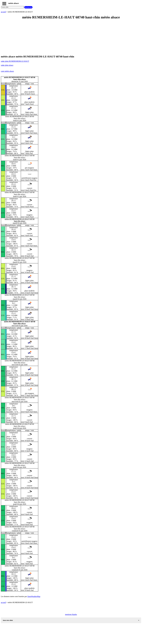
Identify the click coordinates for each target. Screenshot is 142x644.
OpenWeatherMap (34, 596)
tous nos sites (8, 620)
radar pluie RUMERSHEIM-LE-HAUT (15, 61)
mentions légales (71, 614)
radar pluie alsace (7, 65)
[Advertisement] (67, 37)
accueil (3, 12)
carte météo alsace (7, 71)
